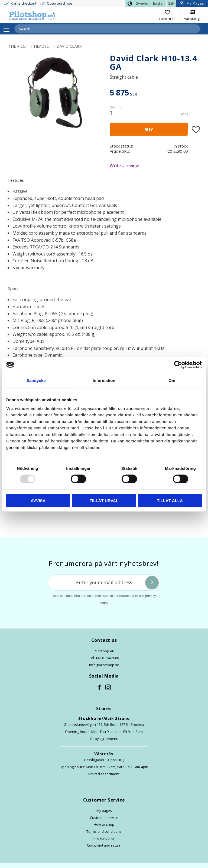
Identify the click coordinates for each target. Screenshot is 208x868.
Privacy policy (104, 838)
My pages (104, 810)
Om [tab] (172, 380)
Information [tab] (104, 380)
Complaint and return (104, 845)
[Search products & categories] (101, 29)
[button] (8, 29)
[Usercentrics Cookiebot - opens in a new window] (178, 365)
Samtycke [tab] (36, 380)
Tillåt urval (104, 500)
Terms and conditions (104, 831)
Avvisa (38, 500)
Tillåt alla (170, 500)
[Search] (196, 29)
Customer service (104, 818)
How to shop (104, 824)
